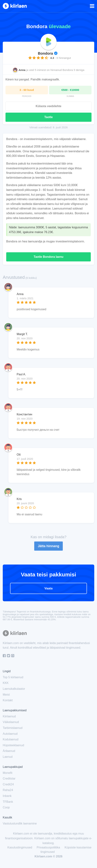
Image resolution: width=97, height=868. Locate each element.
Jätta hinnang (48, 546)
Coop (6, 807)
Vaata (48, 588)
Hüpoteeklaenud (13, 745)
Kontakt (8, 700)
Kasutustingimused (20, 847)
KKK (6, 683)
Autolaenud (10, 734)
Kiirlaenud (9, 716)
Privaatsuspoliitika (48, 847)
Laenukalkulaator (14, 689)
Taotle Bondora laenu (48, 257)
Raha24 (8, 790)
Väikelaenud (11, 722)
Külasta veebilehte (49, 106)
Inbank (7, 796)
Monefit (8, 773)
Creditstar (9, 779)
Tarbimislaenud (13, 728)
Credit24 (8, 784)
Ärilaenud (9, 751)
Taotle (48, 117)
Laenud (8, 757)
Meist (6, 695)
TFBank (8, 802)
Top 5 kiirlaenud (13, 677)
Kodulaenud (11, 739)
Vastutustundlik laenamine (20, 823)
